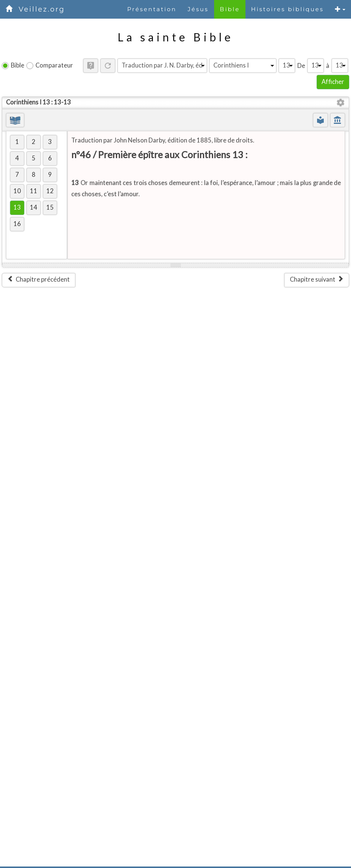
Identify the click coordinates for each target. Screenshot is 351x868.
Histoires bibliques (287, 9)
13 (17, 207)
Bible (230, 9)
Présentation (152, 9)
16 (17, 224)
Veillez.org (42, 9)
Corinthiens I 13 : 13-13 (38, 102)
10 (17, 191)
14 (34, 207)
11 (34, 191)
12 (50, 191)
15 (50, 207)
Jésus (198, 9)
